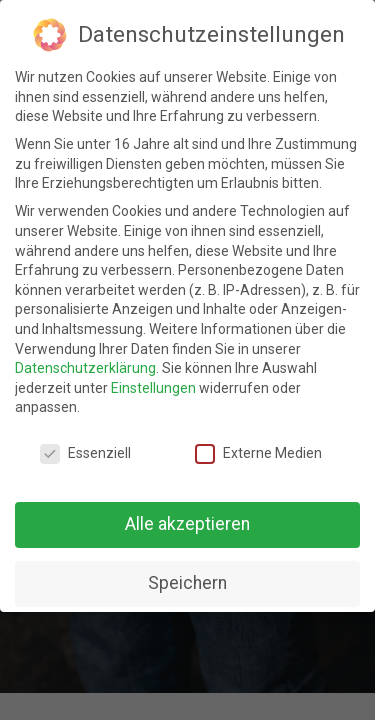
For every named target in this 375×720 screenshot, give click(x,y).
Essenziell (85, 453)
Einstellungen (153, 388)
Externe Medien (258, 453)
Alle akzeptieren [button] (187, 524)
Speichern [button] (187, 583)
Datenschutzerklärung (85, 368)
